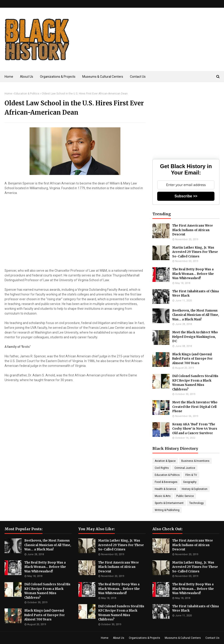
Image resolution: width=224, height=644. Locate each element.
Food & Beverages (166, 482)
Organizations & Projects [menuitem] (58, 77)
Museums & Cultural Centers (183, 638)
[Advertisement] (144, 46)
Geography (190, 482)
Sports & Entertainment (169, 503)
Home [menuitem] (9, 77)
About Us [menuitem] (27, 77)
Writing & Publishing (167, 510)
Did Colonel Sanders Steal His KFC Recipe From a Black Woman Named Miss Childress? (195, 383)
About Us (119, 638)
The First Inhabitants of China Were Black (195, 294)
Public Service (185, 496)
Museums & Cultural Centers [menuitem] (103, 77)
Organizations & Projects (144, 638)
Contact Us (212, 638)
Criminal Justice (185, 468)
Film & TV (191, 475)
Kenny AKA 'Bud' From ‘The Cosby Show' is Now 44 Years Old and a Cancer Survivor (195, 429)
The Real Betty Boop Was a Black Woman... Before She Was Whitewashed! (193, 274)
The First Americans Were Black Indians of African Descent (193, 230)
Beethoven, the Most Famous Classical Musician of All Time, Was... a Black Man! (196, 315)
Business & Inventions (195, 461)
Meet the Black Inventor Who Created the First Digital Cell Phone (195, 407)
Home (8, 94)
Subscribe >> (186, 196)
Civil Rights (162, 468)
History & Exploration (195, 489)
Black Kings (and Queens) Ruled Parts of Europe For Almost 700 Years (192, 359)
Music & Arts (163, 496)
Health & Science (165, 489)
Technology (197, 503)
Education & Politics (27, 94)
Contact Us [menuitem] (138, 77)
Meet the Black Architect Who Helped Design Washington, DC (195, 337)
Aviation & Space (165, 461)
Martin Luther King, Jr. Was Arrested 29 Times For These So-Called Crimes (195, 252)
